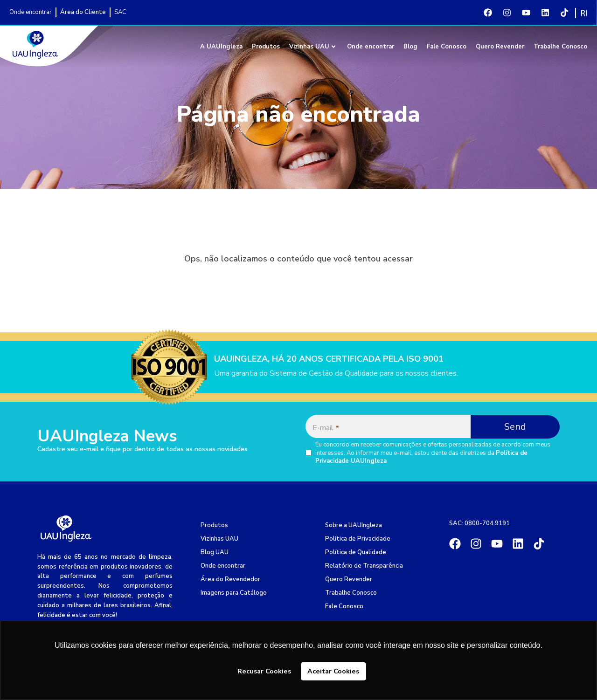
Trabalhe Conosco (560, 47)
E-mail (326, 428)
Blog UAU (215, 552)
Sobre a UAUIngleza (354, 525)
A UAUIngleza (221, 47)
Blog (410, 47)
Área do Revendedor (230, 579)
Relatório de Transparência (364, 566)
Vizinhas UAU (312, 47)
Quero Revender (500, 47)
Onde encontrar (371, 47)
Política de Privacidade (358, 539)
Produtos (266, 47)
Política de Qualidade (356, 552)
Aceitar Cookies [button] (333, 671)
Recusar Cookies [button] (264, 671)
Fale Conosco (447, 47)
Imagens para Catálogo (234, 593)
